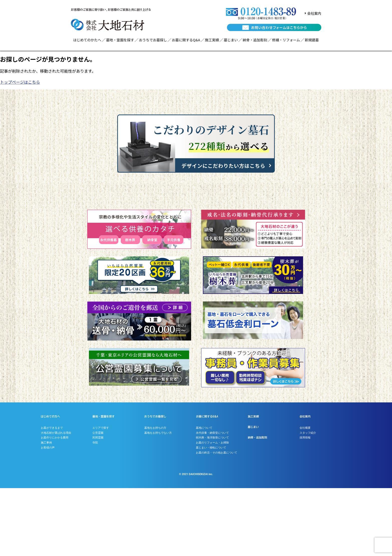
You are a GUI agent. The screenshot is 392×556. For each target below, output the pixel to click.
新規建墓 (312, 40)
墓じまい (231, 40)
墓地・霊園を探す (120, 40)
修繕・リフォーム (286, 40)
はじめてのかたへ (87, 40)
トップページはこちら (20, 82)
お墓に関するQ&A (186, 40)
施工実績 (212, 40)
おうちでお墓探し (153, 40)
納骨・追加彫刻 (255, 40)
